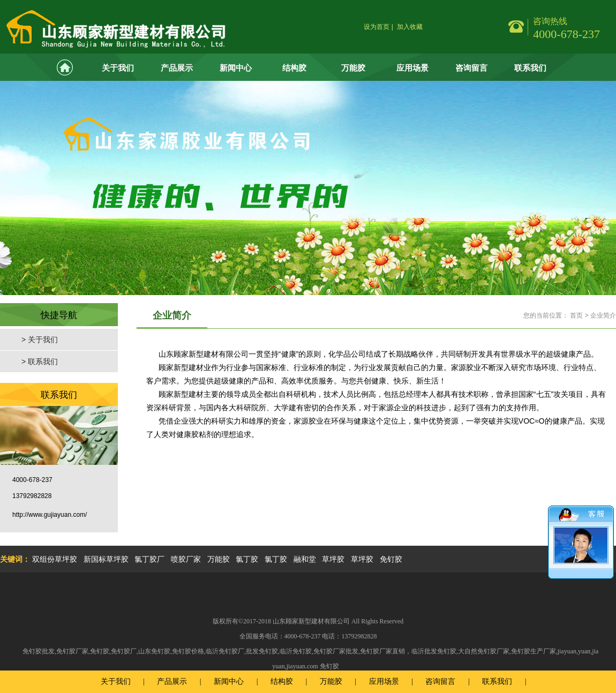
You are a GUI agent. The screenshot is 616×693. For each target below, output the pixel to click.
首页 (576, 315)
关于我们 (118, 68)
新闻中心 (236, 68)
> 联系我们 (40, 361)
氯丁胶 (247, 559)
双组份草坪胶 (55, 559)
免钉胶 (391, 559)
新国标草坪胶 (106, 559)
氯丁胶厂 (149, 559)
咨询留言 (471, 68)
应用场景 (412, 68)
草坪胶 (333, 559)
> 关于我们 (40, 340)
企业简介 (603, 315)
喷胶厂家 (186, 559)
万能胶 (353, 68)
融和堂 (305, 559)
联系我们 (530, 68)
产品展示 (177, 68)
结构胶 (294, 68)
